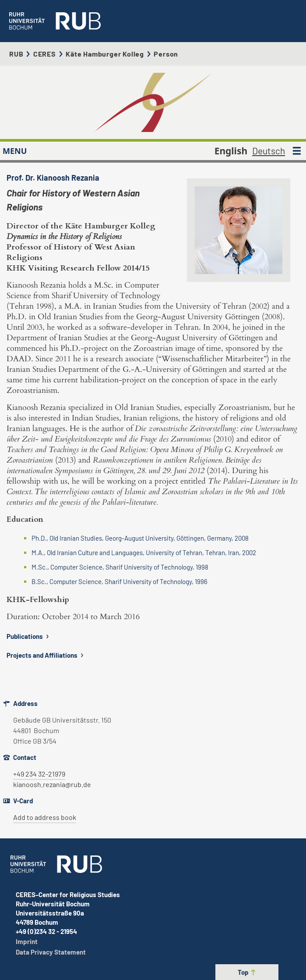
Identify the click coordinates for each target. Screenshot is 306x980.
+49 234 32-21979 (39, 774)
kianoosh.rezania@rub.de (52, 784)
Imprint (27, 941)
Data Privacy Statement (51, 952)
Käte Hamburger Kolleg (105, 54)
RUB (16, 54)
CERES (45, 54)
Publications (29, 636)
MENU (15, 151)
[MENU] (297, 151)
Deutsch (269, 151)
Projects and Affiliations (46, 655)
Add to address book (45, 817)
